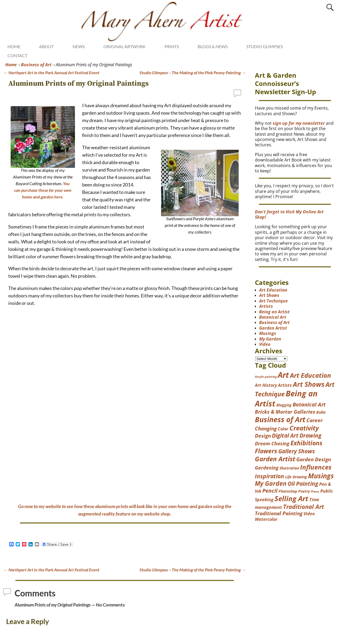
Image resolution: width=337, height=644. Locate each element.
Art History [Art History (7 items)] (266, 385)
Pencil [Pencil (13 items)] (270, 491)
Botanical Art (273, 317)
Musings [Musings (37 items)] (321, 476)
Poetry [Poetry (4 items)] (304, 491)
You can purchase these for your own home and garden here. (43, 190)
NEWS (79, 46)
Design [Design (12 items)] (263, 436)
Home (11, 65)
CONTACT (17, 55)
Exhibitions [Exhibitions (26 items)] (306, 443)
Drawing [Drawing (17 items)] (310, 435)
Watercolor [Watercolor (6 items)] (266, 519)
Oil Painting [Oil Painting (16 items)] (303, 484)
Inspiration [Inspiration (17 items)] (269, 476)
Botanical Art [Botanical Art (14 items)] (309, 404)
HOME (14, 46)
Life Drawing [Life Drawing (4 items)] (296, 477)
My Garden (270, 339)
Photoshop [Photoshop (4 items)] (288, 491)
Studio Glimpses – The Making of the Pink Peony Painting (193, 72)
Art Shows (269, 295)
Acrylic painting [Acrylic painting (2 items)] (266, 377)
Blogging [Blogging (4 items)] (284, 405)
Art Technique (273, 301)
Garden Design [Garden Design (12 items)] (314, 459)
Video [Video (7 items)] (309, 514)
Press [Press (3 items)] (315, 491)
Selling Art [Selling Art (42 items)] (291, 498)
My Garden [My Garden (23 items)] (271, 483)
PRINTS (172, 46)
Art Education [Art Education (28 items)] (311, 375)
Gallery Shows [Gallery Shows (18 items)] (297, 451)
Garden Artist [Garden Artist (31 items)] (275, 459)
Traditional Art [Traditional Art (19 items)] (304, 507)
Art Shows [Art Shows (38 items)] (309, 384)
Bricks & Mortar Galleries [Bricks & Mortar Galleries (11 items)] (285, 412)
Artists (266, 306)
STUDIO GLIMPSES (265, 46)
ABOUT (46, 46)
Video (265, 344)
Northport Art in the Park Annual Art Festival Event (51, 72)
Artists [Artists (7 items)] (285, 385)
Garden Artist (273, 328)
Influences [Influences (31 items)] (316, 467)
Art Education (273, 290)
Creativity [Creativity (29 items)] (304, 428)
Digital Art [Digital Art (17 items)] (285, 435)
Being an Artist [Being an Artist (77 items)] (286, 398)
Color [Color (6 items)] (283, 429)
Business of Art (36, 65)
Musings (268, 333)
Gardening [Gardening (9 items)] (267, 468)
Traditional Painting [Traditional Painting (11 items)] (279, 513)
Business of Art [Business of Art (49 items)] (280, 419)
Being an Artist (274, 312)
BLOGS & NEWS (213, 46)
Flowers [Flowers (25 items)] (266, 451)
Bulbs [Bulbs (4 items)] (321, 412)
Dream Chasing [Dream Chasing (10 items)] (272, 443)
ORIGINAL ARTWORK (125, 46)
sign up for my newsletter (299, 123)
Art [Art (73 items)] (283, 375)
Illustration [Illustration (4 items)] (289, 468)
